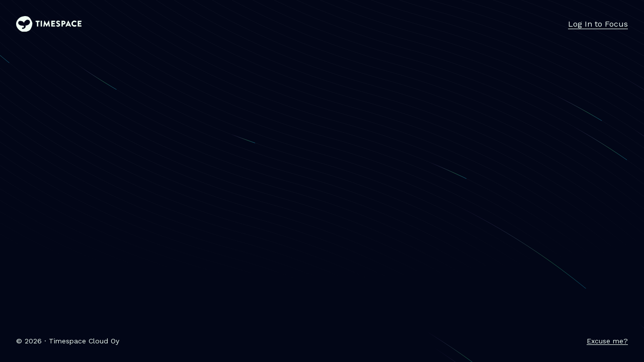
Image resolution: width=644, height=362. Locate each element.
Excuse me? (607, 341)
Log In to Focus (598, 24)
